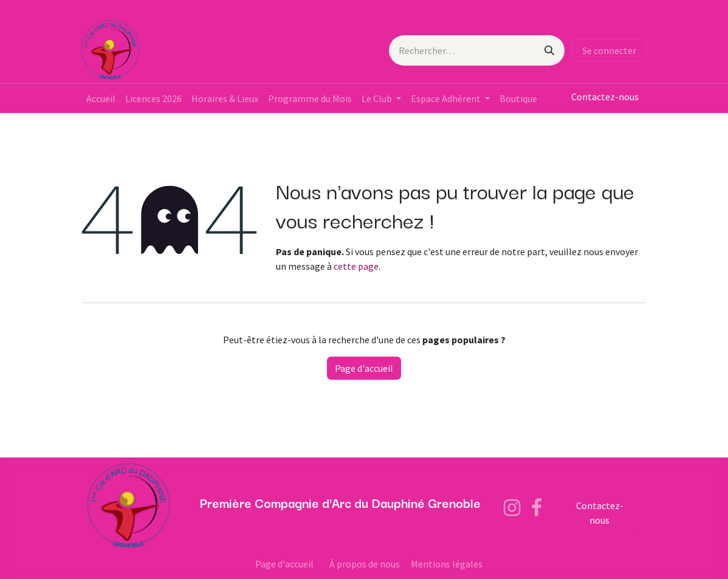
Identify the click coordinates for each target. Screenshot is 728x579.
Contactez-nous (605, 97)
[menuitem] (101, 98)
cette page (356, 266)
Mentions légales (447, 564)
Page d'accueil (364, 368)
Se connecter (609, 50)
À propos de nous (365, 564)
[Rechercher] (549, 50)
